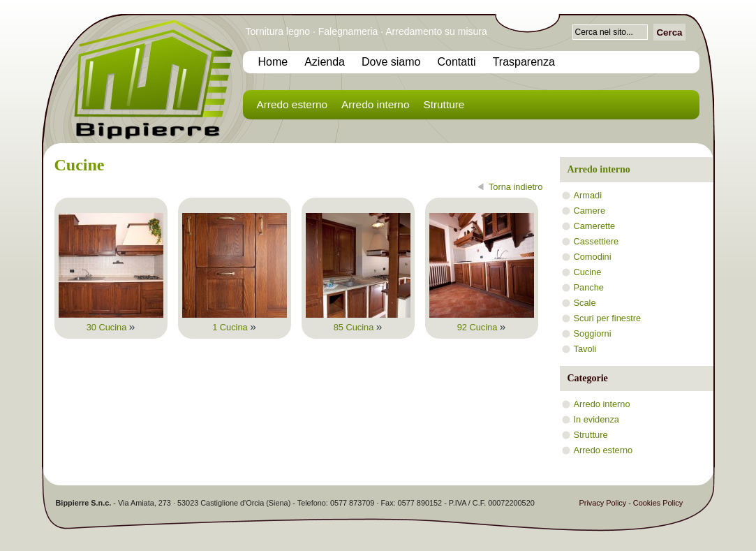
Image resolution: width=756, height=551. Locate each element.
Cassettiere (596, 241)
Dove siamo (391, 62)
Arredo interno (375, 104)
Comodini (593, 257)
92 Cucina (482, 327)
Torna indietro (516, 187)
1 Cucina (234, 327)
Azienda (325, 62)
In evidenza (596, 419)
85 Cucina (358, 327)
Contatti (457, 62)
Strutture (444, 104)
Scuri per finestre (608, 318)
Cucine (588, 272)
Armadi (588, 195)
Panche (589, 287)
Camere (590, 211)
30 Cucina (111, 327)
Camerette (595, 226)
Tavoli (585, 349)
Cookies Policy (658, 503)
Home (273, 62)
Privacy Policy (603, 503)
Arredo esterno (292, 104)
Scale (585, 303)
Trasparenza (524, 62)
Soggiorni (593, 333)
